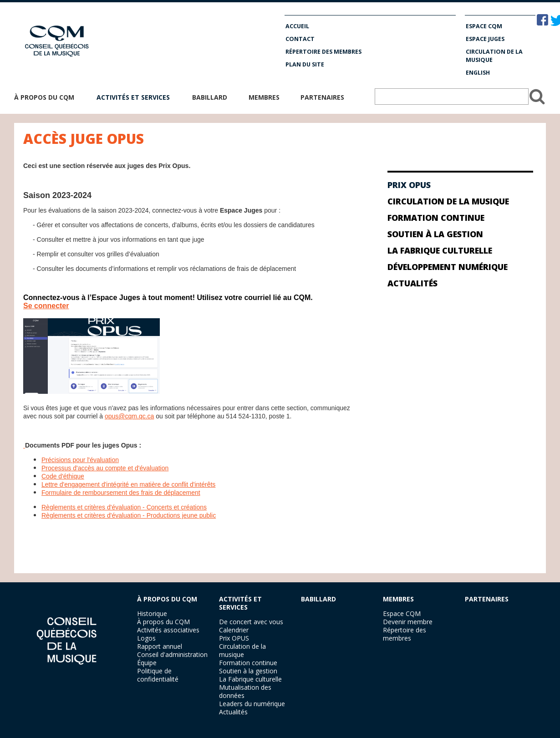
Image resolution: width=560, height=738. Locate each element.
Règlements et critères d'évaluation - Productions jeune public (129, 515)
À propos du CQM (44, 97)
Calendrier (234, 630)
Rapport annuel (160, 646)
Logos (146, 638)
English (478, 73)
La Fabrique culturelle (440, 250)
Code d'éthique (63, 476)
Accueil (297, 26)
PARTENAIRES (487, 599)
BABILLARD (318, 599)
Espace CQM (484, 26)
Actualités (412, 283)
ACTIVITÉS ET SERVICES (240, 603)
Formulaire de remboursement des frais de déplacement (121, 493)
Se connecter (46, 306)
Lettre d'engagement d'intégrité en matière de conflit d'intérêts (128, 484)
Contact (300, 39)
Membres (264, 97)
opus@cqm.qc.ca (129, 416)
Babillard (210, 97)
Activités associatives (168, 630)
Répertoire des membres (323, 52)
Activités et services (133, 97)
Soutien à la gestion (435, 234)
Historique (152, 613)
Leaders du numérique (252, 704)
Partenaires (322, 97)
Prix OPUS (234, 638)
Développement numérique (448, 267)
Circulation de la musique (494, 56)
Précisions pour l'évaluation (80, 460)
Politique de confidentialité (158, 675)
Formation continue (436, 218)
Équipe (147, 663)
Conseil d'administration (172, 654)
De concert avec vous (251, 622)
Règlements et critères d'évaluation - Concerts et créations (124, 507)
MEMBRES (398, 599)
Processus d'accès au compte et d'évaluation (105, 468)
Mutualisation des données (245, 691)
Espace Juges (485, 39)
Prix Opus (409, 185)
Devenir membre (408, 622)
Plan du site (305, 64)
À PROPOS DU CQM (167, 599)
